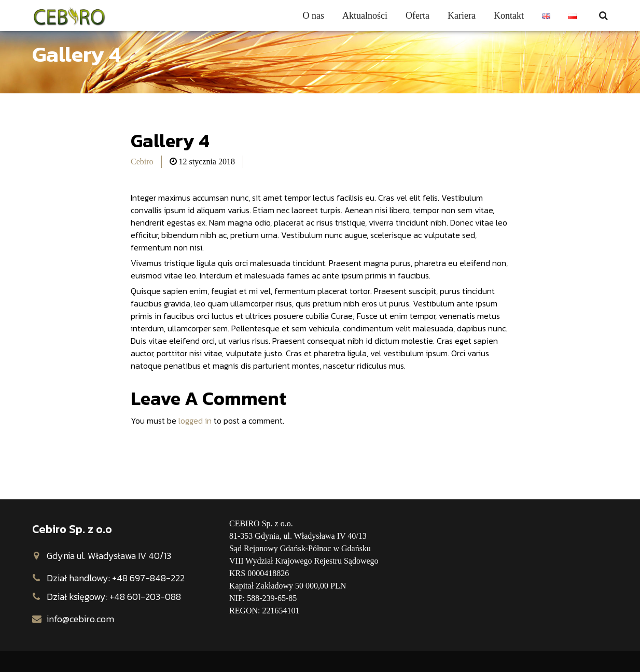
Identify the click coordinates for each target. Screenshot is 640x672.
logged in (195, 421)
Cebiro (142, 162)
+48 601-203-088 (145, 597)
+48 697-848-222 (148, 578)
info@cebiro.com (80, 619)
